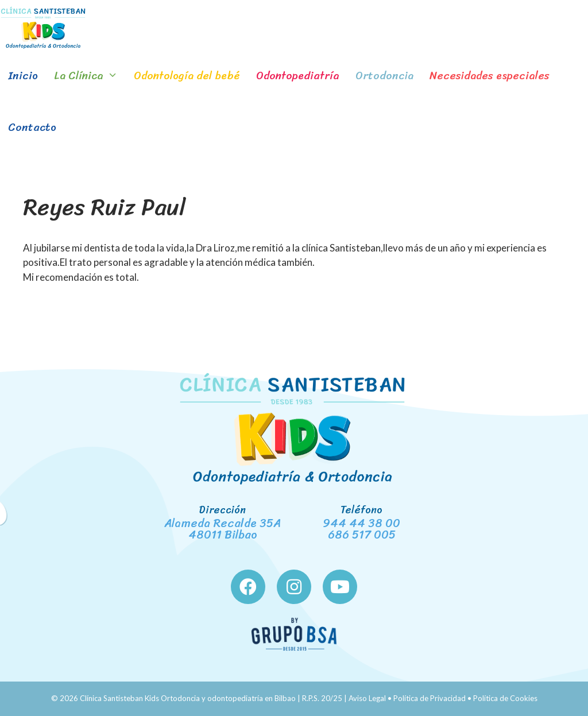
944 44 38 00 (361, 523)
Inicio (23, 76)
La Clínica (90, 76)
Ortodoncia (384, 76)
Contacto (32, 127)
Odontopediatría (298, 76)
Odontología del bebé (187, 76)
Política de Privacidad (430, 698)
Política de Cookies (505, 698)
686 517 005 (362, 535)
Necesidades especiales (490, 76)
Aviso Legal (367, 698)
